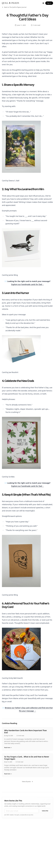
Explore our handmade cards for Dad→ (27, 284)
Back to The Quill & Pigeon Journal (14, 7)
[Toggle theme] (43, 3)
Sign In (49, 3)
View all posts (27, 782)
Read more (8, 748)
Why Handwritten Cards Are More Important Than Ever (26, 732)
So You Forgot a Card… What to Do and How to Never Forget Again (27, 758)
